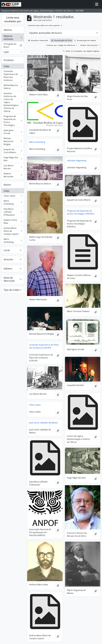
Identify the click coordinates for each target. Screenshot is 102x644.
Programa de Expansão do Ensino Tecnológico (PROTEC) (81, 212)
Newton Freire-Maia (13, 221)
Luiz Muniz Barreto (13, 167)
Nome (7, 185)
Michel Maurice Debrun (13, 87)
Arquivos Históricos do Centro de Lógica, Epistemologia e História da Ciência (13, 102)
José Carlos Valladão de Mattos (44, 423)
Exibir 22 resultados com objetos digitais (81, 51)
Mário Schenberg (13, 202)
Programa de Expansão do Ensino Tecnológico (13, 121)
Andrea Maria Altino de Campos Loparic (13, 231)
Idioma (8, 30)
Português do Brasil (13, 45)
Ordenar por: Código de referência (61, 45)
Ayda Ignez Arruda (13, 132)
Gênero (8, 269)
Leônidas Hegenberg (77, 161)
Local (7, 250)
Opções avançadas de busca (45, 33)
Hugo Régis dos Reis (13, 159)
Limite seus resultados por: (13, 19)
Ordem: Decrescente (89, 45)
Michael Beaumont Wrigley (13, 141)
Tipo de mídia (11, 290)
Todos (7, 66)
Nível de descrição (9, 279)
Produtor (9, 60)
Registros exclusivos (13, 37)
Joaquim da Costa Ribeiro (13, 151)
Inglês (13, 52)
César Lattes (13, 196)
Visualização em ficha (62, 40)
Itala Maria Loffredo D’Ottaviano (13, 212)
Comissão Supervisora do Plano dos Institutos (13, 76)
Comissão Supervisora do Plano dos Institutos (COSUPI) (44, 346)
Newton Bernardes (13, 175)
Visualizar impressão (38, 40)
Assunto (8, 259)
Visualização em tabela (85, 40)
